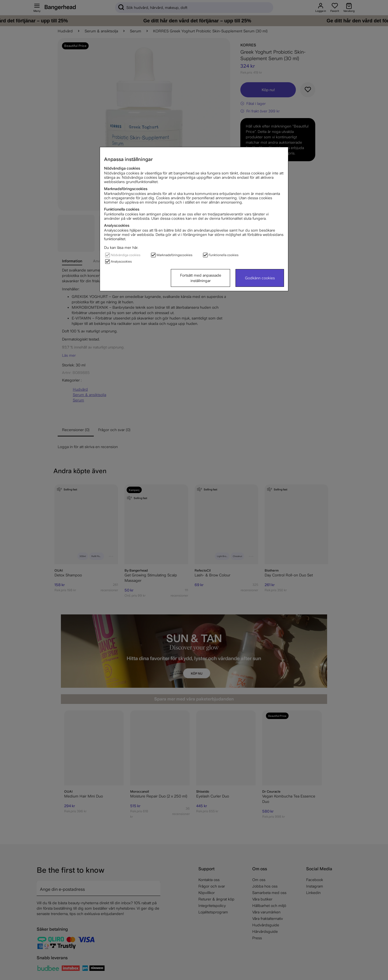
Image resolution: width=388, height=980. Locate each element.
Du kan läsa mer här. (121, 247)
